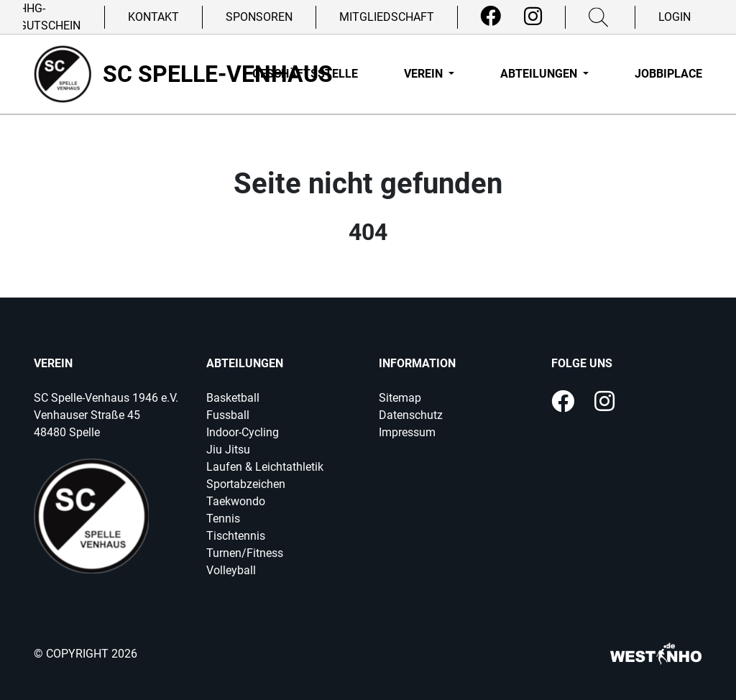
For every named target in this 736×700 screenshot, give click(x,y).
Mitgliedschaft (387, 17)
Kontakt (153, 17)
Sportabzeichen (246, 484)
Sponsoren (259, 17)
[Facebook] (491, 17)
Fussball (228, 415)
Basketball (233, 398)
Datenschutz (411, 415)
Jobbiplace (668, 74)
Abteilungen (540, 74)
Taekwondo (236, 501)
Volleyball (231, 570)
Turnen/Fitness (245, 553)
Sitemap (400, 398)
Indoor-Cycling (243, 432)
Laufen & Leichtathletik (265, 467)
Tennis (223, 519)
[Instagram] (533, 17)
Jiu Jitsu (228, 450)
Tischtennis (236, 536)
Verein (425, 74)
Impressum (407, 432)
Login (675, 17)
